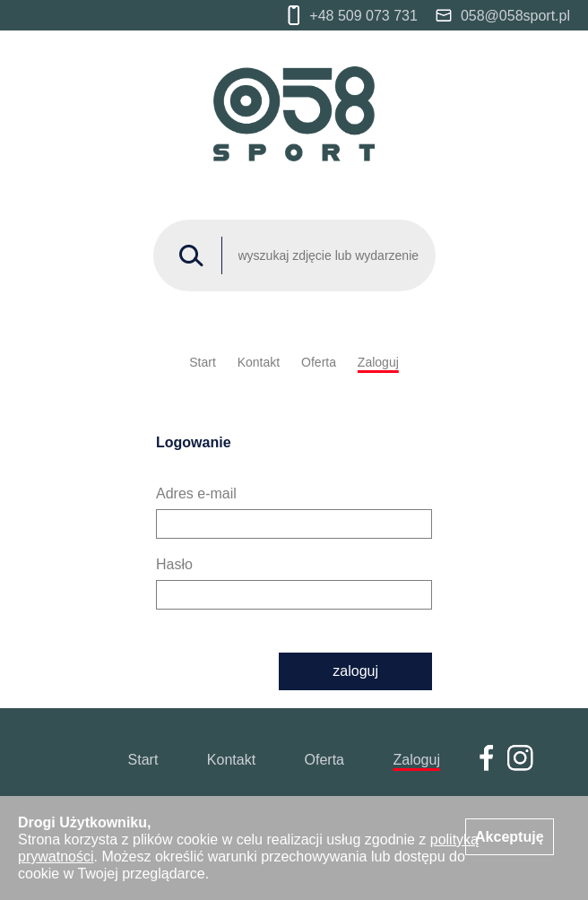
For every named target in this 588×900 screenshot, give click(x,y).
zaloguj (355, 671)
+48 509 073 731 (353, 15)
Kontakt (259, 362)
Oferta (319, 362)
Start (203, 362)
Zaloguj (378, 362)
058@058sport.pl (503, 16)
